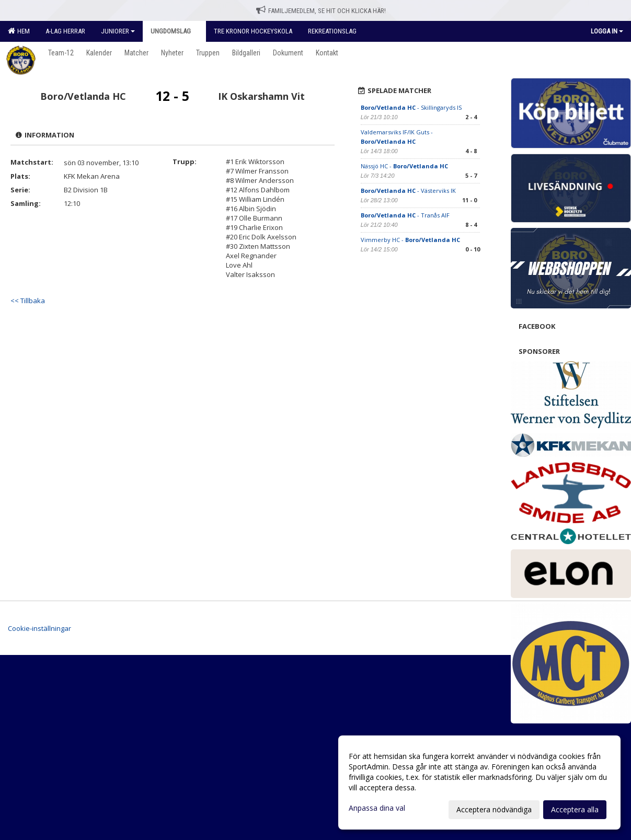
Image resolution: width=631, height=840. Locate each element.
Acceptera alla (575, 809)
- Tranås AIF (405, 215)
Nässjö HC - (404, 166)
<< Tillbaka (28, 301)
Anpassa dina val (377, 808)
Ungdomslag (174, 31)
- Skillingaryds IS (411, 107)
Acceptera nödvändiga (494, 809)
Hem (19, 31)
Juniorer (118, 31)
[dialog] (479, 783)
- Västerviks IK (408, 191)
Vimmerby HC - (410, 240)
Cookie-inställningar (39, 628)
